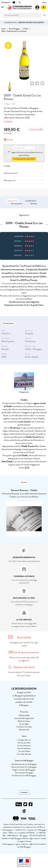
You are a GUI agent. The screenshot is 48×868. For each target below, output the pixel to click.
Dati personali (24, 730)
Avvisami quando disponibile (24, 159)
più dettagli (8, 121)
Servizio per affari (24, 743)
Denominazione (17, 204)
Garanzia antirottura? (24, 173)
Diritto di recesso (24, 721)
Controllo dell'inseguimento (24, 718)
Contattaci (24, 792)
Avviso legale (24, 724)
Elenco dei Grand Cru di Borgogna (24, 767)
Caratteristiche (31, 201)
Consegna (24, 166)
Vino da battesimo (24, 748)
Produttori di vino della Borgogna (24, 775)
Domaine (34, 204)
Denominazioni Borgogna (24, 773)
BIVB (27, 468)
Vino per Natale (24, 751)
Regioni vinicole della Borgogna (24, 770)
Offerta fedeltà (24, 715)
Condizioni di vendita (24, 727)
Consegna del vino (24, 740)
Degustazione (12, 201)
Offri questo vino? (24, 180)
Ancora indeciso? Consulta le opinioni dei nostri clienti (24, 674)
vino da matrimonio (24, 746)
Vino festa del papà (24, 754)
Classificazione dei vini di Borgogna (24, 764)
